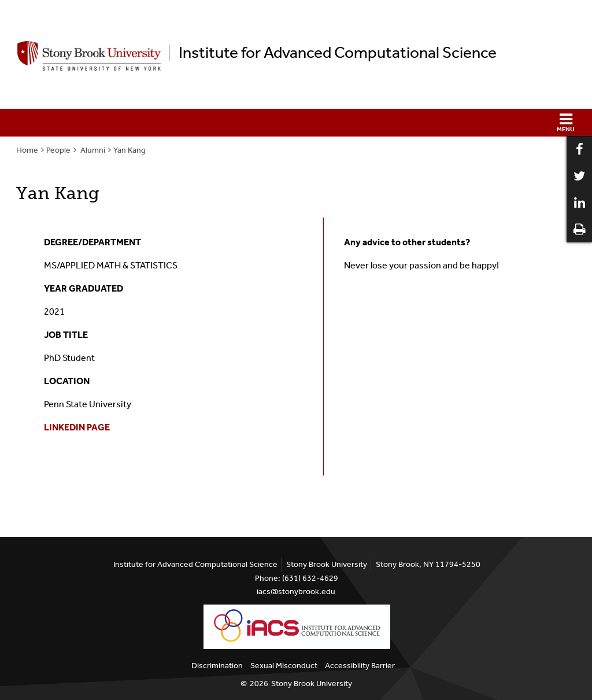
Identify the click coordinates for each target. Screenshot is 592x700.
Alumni (92, 150)
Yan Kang (129, 150)
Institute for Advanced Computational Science (338, 53)
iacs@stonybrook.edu (296, 592)
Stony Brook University (312, 684)
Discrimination (217, 666)
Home (27, 150)
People (58, 150)
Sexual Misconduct (284, 666)
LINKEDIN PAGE (77, 427)
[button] (296, 123)
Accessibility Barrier (360, 666)
